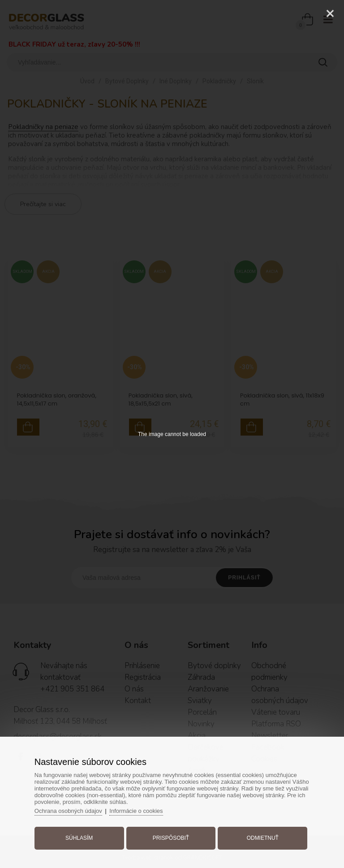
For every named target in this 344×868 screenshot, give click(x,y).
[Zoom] (308, 13)
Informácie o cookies (136, 811)
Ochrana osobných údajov (68, 811)
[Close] (330, 13)
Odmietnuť (263, 838)
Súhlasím (79, 838)
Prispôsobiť (171, 838)
